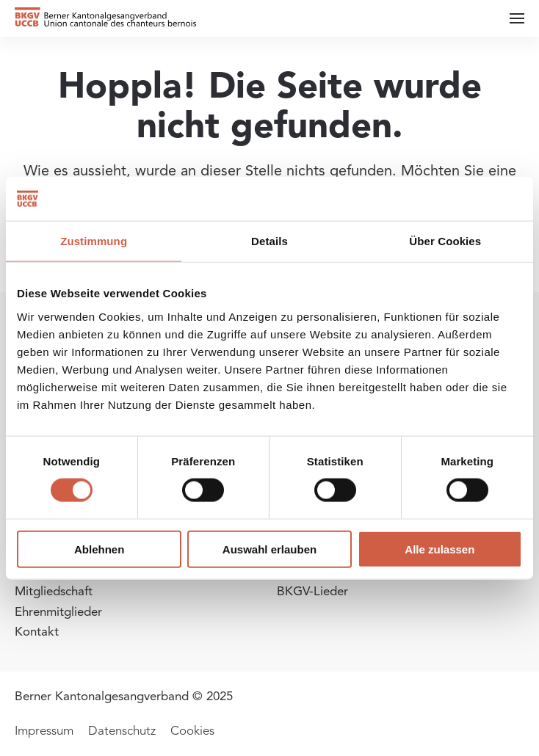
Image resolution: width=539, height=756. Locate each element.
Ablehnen (99, 549)
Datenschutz (122, 731)
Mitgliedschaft (54, 591)
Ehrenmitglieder (58, 612)
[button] (517, 18)
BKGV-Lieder (312, 591)
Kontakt (37, 632)
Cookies (192, 731)
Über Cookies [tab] (445, 241)
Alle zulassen (439, 549)
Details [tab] (269, 241)
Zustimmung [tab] (94, 241)
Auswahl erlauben (269, 549)
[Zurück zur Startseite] (106, 18)
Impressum (44, 731)
